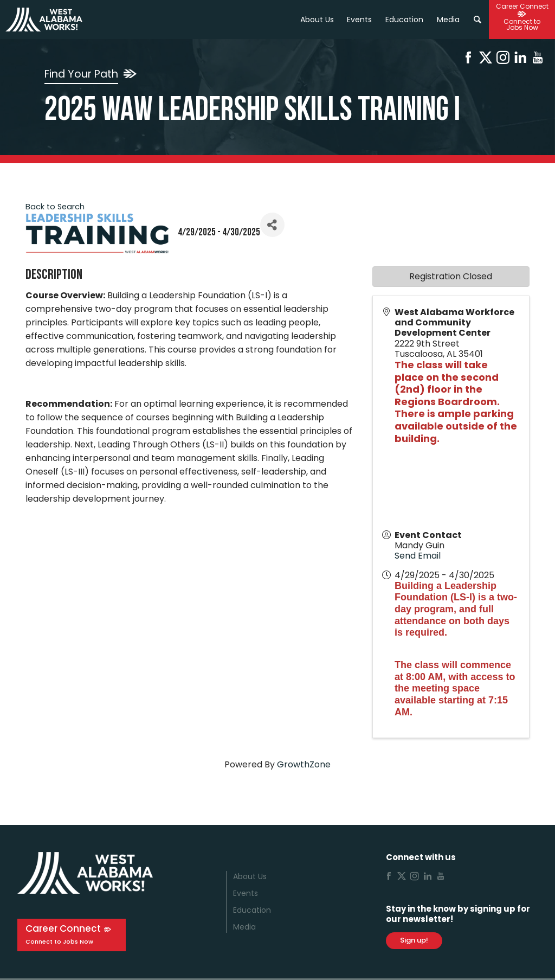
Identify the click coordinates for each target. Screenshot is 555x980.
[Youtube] (538, 59)
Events (359, 20)
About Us (317, 20)
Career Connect (63, 928)
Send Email (418, 556)
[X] (486, 59)
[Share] (272, 225)
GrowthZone (304, 764)
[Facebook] (468, 59)
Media (244, 927)
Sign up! (414, 940)
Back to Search (55, 207)
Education (252, 910)
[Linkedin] (520, 59)
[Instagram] (503, 59)
